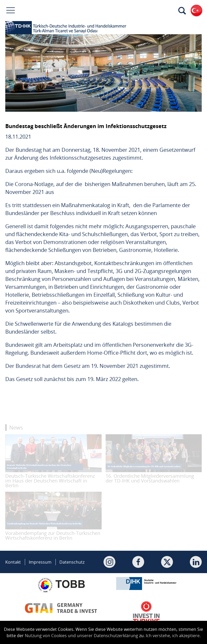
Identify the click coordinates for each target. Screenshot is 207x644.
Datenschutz (72, 562)
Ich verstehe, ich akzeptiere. (173, 636)
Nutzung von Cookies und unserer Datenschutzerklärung (81, 636)
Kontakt (13, 562)
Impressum (40, 562)
